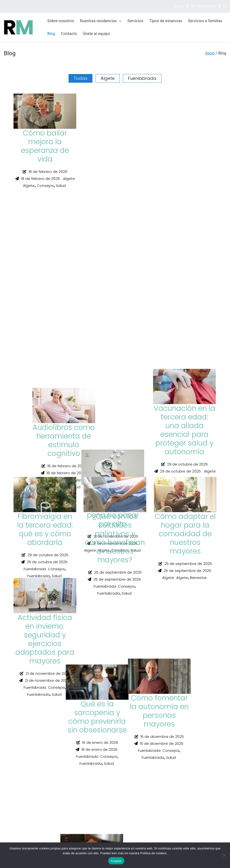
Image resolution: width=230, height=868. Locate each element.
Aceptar (116, 861)
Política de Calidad (18, 692)
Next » (34, 605)
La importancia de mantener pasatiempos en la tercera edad (115, 274)
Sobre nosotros (61, 21)
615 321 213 (15, 814)
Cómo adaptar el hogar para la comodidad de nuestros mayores (185, 534)
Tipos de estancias (166, 21)
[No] (224, 855)
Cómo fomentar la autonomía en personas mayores (185, 274)
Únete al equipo (96, 34)
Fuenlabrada (142, 78)
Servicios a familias (205, 21)
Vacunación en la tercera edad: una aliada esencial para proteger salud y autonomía (185, 410)
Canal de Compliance (20, 698)
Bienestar (198, 578)
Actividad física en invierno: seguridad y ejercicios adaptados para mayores (45, 410)
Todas (80, 78)
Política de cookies (18, 686)
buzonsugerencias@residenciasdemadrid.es (38, 734)
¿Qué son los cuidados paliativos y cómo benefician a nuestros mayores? (115, 538)
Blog (51, 34)
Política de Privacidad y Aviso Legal (31, 680)
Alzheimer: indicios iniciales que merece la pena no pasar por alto (115, 406)
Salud (61, 186)
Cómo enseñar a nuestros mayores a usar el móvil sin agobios (45, 278)
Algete (108, 78)
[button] (119, 21)
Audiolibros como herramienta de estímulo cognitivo (115, 146)
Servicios (135, 21)
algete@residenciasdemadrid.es (28, 777)
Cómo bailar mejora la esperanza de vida (45, 146)
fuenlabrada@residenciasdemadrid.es (33, 826)
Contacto (69, 34)
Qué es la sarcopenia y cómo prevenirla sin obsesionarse (185, 146)
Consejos (45, 186)
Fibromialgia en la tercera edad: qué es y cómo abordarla (45, 529)
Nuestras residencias (101, 21)
